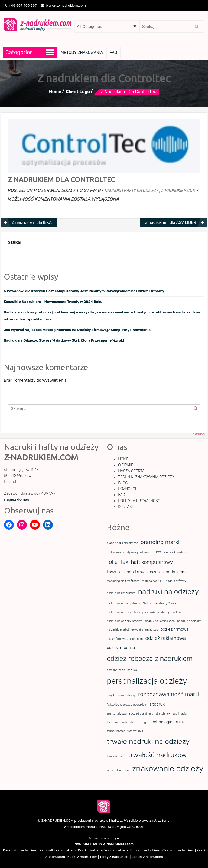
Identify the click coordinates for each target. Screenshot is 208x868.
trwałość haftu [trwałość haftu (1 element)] (116, 756)
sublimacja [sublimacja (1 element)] (180, 714)
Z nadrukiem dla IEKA (32, 222)
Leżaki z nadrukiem (147, 857)
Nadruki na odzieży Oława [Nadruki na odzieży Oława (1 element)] (159, 603)
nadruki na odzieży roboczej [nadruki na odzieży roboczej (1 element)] (125, 612)
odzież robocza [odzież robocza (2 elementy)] (121, 648)
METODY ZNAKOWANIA (82, 53)
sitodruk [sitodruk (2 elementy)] (157, 704)
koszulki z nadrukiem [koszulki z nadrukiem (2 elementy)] (166, 572)
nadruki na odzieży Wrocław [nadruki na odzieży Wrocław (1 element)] (125, 621)
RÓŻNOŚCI (127, 489)
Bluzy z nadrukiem (145, 850)
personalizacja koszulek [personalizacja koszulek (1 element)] (122, 670)
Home (55, 92)
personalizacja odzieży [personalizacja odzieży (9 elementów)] (147, 681)
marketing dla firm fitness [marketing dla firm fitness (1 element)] (123, 581)
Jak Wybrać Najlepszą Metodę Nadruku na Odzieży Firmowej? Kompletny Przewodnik (77, 330)
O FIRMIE (126, 465)
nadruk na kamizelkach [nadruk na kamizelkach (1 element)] (160, 621)
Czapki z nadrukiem (178, 850)
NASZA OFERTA (131, 471)
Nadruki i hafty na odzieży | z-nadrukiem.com (150, 191)
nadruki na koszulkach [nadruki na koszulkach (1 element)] (121, 593)
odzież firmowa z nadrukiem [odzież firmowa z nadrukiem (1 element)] (125, 639)
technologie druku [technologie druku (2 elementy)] (167, 722)
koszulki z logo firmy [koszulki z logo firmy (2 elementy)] (125, 572)
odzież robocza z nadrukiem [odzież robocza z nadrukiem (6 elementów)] (150, 659)
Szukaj (15, 242)
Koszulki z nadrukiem (20, 850)
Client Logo (78, 92)
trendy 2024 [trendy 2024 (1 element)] (135, 731)
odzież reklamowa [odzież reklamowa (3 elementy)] (166, 638)
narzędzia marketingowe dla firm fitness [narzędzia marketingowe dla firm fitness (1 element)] (132, 630)
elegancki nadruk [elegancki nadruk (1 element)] (175, 553)
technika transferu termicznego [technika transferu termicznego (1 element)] (127, 722)
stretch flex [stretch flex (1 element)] (163, 714)
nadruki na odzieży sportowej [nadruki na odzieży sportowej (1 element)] (164, 612)
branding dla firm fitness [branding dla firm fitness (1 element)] (122, 543)
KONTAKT (126, 507)
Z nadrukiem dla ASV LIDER (171, 222)
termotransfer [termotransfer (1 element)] (116, 731)
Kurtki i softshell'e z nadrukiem (103, 850)
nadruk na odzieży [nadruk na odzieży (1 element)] (189, 621)
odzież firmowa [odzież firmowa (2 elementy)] (175, 629)
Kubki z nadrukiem (82, 857)
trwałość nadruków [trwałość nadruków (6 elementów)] (157, 755)
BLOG (123, 483)
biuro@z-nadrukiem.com (64, 6)
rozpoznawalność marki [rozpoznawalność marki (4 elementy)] (169, 694)
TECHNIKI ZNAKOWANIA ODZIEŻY (146, 477)
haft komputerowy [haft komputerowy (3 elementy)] (152, 562)
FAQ (113, 53)
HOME (123, 459)
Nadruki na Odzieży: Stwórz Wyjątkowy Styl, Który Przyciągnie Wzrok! (64, 340)
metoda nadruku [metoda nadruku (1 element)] (153, 581)
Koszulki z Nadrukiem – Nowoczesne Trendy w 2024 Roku (53, 302)
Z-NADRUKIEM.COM (57, 820)
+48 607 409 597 (21, 6)
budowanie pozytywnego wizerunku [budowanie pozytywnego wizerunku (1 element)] (130, 553)
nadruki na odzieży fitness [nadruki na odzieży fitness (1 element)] (123, 603)
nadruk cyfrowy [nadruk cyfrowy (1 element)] (176, 581)
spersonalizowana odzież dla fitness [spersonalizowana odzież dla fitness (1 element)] (130, 714)
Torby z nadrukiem (115, 857)
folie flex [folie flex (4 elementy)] (118, 562)
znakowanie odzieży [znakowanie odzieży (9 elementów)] (168, 769)
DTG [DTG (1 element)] (159, 553)
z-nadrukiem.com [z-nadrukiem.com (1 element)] (118, 770)
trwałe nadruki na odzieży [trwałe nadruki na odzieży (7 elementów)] (148, 742)
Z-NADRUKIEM (107, 827)
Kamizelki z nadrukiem (58, 850)
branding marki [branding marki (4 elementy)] (160, 542)
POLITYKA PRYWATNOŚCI (140, 501)
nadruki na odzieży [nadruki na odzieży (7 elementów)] (168, 592)
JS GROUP (136, 827)
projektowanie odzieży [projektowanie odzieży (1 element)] (121, 695)
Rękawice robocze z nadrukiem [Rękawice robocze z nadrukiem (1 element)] (127, 705)
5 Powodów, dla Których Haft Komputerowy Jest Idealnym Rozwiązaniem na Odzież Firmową (84, 291)
